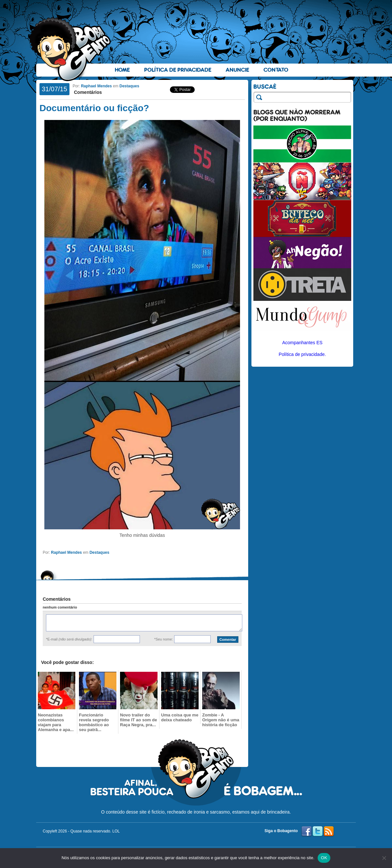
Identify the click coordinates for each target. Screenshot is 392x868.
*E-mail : (69, 639)
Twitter (318, 831)
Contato (276, 70)
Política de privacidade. (302, 354)
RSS (329, 831)
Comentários (87, 92)
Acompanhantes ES (302, 343)
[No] (384, 858)
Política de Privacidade (178, 70)
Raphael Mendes (96, 86)
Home (122, 70)
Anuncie (237, 70)
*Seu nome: (164, 639)
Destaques (129, 86)
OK (324, 858)
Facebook (307, 831)
